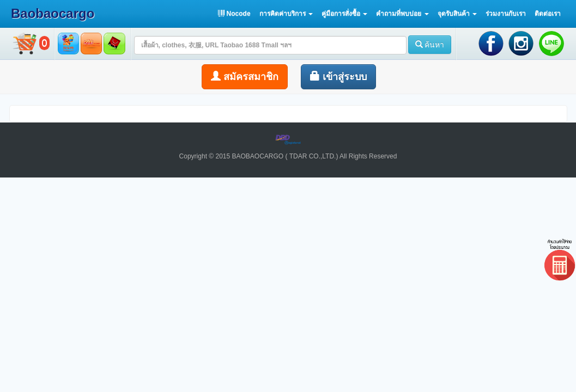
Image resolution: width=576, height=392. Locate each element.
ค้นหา (430, 45)
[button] (286, 14)
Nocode (234, 14)
